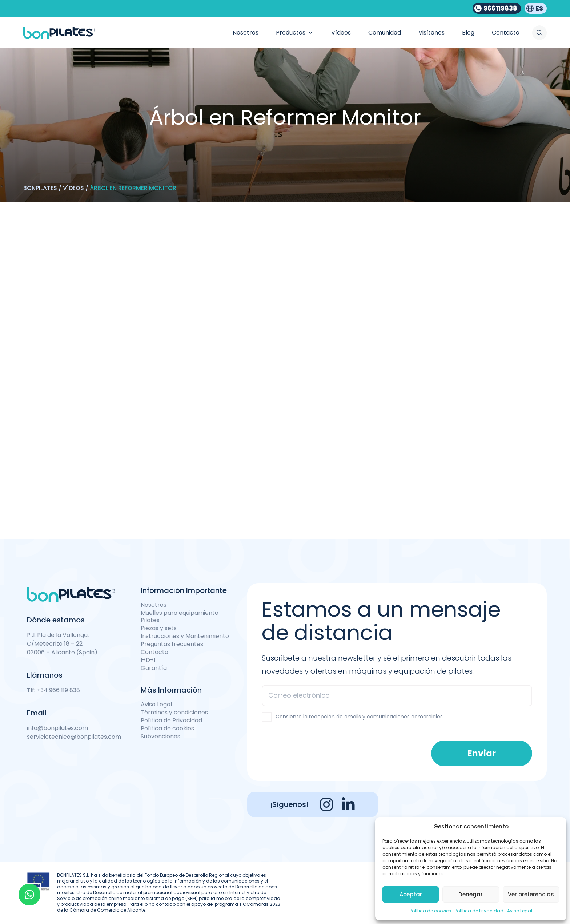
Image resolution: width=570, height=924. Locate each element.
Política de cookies (430, 911)
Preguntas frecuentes (172, 644)
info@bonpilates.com (57, 728)
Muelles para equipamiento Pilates (180, 617)
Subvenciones (160, 737)
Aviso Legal (520, 911)
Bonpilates (40, 188)
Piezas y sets (159, 628)
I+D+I (148, 660)
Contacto (154, 652)
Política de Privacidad (479, 911)
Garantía (154, 668)
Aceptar (411, 894)
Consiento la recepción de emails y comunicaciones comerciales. (360, 717)
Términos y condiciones (174, 713)
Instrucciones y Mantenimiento (185, 636)
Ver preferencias (531, 894)
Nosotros (154, 605)
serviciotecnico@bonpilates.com (74, 737)
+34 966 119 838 (58, 690)
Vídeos (73, 188)
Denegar (471, 894)
